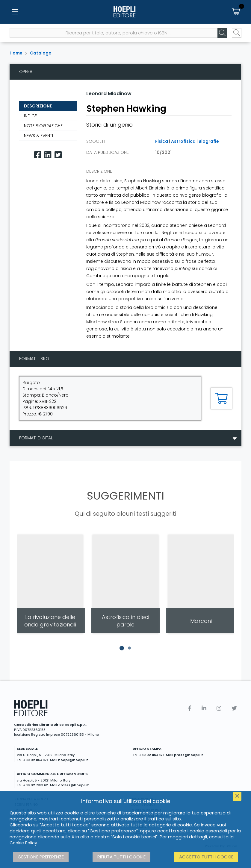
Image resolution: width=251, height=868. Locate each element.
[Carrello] (236, 12)
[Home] (125, 12)
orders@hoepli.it (74, 785)
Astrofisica (183, 141)
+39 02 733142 (35, 785)
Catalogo (41, 53)
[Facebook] (38, 155)
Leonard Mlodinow (109, 94)
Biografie (209, 141)
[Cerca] (222, 33)
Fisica (162, 141)
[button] (122, 648)
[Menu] (15, 12)
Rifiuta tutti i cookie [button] (121, 857)
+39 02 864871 (35, 760)
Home (16, 53)
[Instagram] (219, 708)
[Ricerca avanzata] (237, 33)
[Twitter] (58, 155)
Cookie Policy (23, 843)
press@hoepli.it (189, 755)
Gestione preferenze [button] (41, 857)
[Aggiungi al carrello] (221, 398)
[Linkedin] (48, 155)
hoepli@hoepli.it (73, 760)
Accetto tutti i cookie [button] (206, 857)
